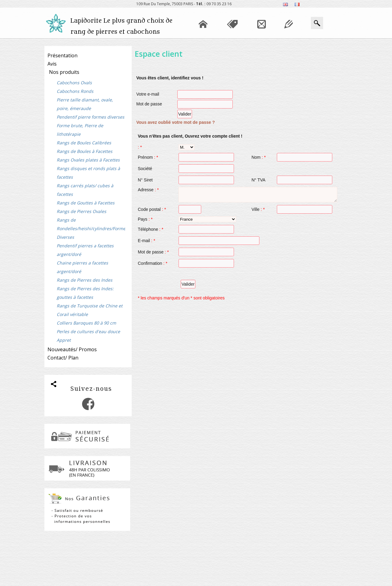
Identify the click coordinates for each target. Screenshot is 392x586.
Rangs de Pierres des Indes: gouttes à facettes (85, 293)
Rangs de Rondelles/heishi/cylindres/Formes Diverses (91, 228)
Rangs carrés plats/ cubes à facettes (85, 190)
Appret (64, 340)
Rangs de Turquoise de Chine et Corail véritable (90, 310)
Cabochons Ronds (75, 91)
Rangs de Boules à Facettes (85, 151)
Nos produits (64, 72)
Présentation (62, 55)
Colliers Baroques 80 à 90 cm (86, 323)
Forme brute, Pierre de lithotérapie (80, 130)
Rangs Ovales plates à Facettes (88, 160)
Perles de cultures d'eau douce (88, 331)
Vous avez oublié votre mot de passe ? (175, 122)
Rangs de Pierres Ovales (81, 211)
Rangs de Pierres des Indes (85, 280)
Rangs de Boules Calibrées (84, 143)
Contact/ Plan (63, 358)
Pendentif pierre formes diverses (90, 117)
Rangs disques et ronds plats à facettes (88, 173)
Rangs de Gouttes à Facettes (86, 203)
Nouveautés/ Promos (72, 349)
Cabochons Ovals (74, 83)
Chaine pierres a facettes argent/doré (82, 267)
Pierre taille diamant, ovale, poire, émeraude (85, 104)
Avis (52, 64)
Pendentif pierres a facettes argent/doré (85, 250)
